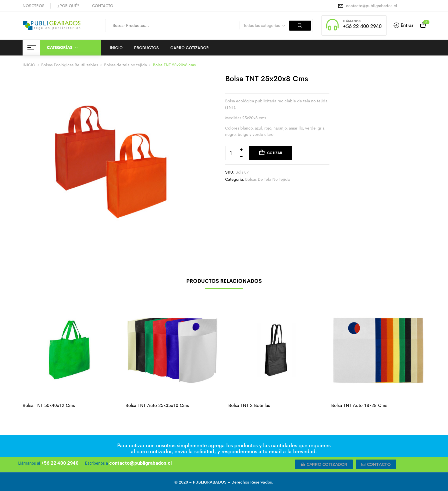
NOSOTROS (34, 6)
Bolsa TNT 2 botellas (249, 405)
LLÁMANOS (352, 21)
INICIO (29, 65)
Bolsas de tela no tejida (125, 65)
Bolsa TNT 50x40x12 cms (49, 405)
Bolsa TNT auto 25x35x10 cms (157, 405)
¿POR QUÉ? (68, 6)
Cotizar (275, 153)
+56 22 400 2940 (362, 26)
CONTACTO (103, 6)
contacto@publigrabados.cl (372, 6)
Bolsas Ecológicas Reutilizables (70, 65)
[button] (324, 464)
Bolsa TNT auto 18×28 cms (359, 405)
